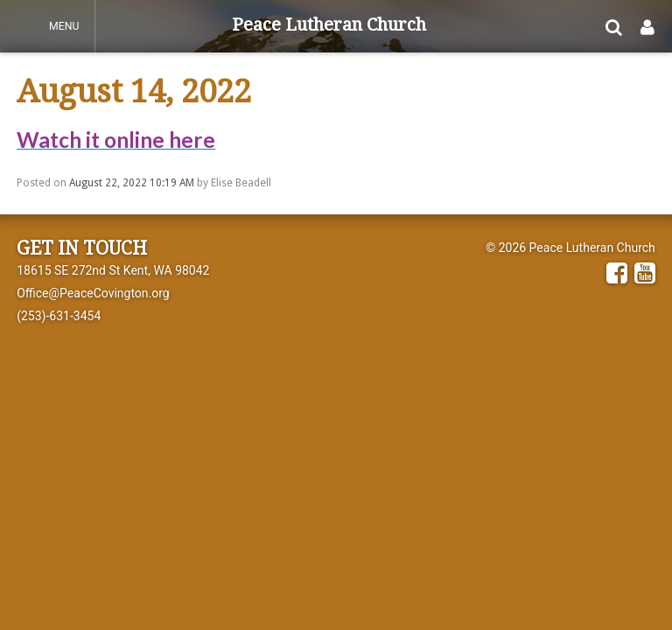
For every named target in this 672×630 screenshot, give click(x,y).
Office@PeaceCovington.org (93, 293)
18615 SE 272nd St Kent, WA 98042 (113, 270)
